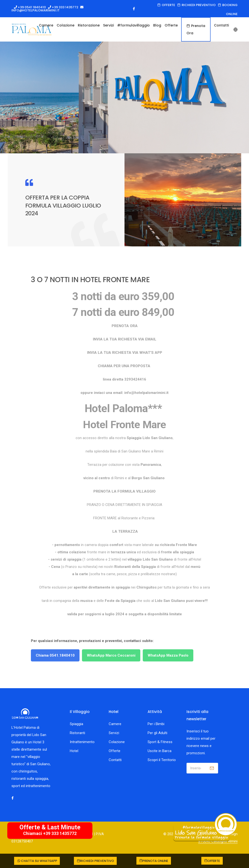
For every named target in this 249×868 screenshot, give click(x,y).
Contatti (115, 760)
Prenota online (154, 861)
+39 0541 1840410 (31, 7)
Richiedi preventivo (196, 5)
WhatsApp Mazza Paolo (168, 655)
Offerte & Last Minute (50, 827)
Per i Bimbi (156, 724)
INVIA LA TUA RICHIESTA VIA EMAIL (125, 339)
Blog (157, 25)
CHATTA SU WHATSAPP (37, 861)
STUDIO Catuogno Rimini (218, 841)
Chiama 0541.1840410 (55, 655)
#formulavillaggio (133, 25)
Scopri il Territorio (162, 760)
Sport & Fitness (160, 742)
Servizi (108, 25)
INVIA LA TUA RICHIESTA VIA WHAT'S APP (125, 353)
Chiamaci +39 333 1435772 (50, 833)
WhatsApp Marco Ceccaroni (111, 655)
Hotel (74, 751)
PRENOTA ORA (125, 326)
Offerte (166, 5)
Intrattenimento (82, 742)
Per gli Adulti (157, 733)
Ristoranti (77, 733)
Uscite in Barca (160, 751)
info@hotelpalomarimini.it (36, 10)
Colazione (66, 25)
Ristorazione (89, 25)
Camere (46, 25)
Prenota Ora (196, 29)
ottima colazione (72, 552)
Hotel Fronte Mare (124, 425)
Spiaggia (76, 724)
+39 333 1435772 (65, 7)
